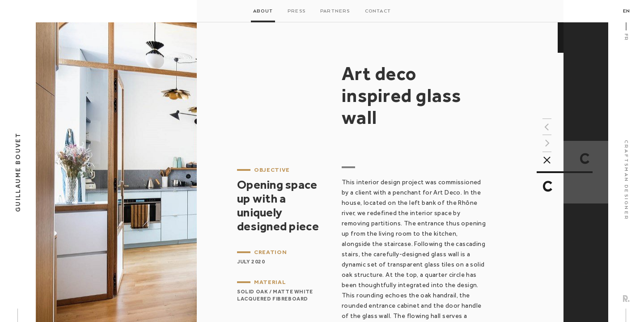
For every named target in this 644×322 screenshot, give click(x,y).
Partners (335, 11)
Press (297, 11)
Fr (626, 37)
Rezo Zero (626, 299)
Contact (378, 11)
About (263, 11)
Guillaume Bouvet (18, 172)
